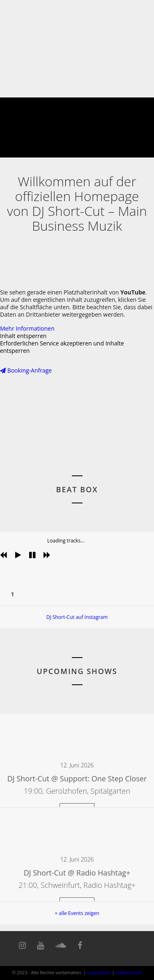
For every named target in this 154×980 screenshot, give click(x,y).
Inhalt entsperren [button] (23, 336)
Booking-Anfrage (26, 370)
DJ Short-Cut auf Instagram (77, 617)
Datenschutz (129, 972)
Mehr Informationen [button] (27, 328)
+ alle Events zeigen (77, 913)
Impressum (99, 972)
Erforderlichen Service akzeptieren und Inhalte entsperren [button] (62, 347)
